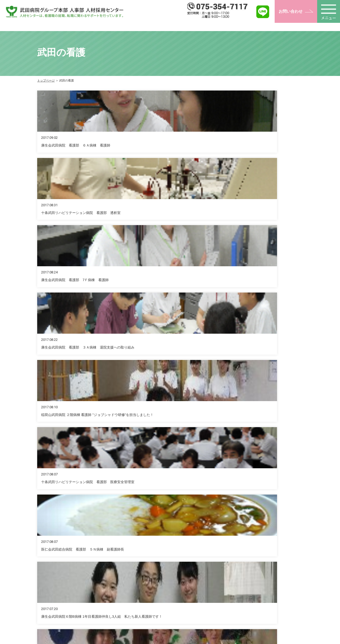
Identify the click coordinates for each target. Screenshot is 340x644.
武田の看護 (274, 573)
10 (189, 342)
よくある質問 (275, 610)
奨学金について (171, 595)
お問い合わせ (291, 11)
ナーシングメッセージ (283, 588)
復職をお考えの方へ (226, 580)
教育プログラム (171, 610)
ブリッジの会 (275, 595)
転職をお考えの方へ (226, 573)
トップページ (46, 80)
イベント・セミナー (281, 580)
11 (201, 342)
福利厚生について (173, 588)
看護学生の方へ (222, 588)
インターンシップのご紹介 (232, 610)
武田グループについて (177, 603)
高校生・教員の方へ (226, 595)
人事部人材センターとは (179, 580)
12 (214, 342)
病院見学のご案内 (224, 603)
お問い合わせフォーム (179, 433)
